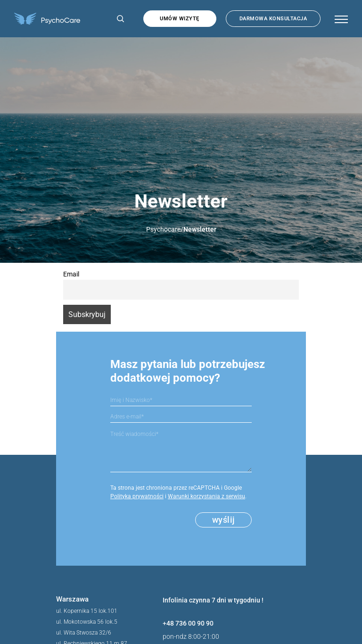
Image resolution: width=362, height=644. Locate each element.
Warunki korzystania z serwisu (206, 496)
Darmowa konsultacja (273, 19)
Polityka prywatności (137, 496)
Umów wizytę (180, 19)
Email (71, 274)
